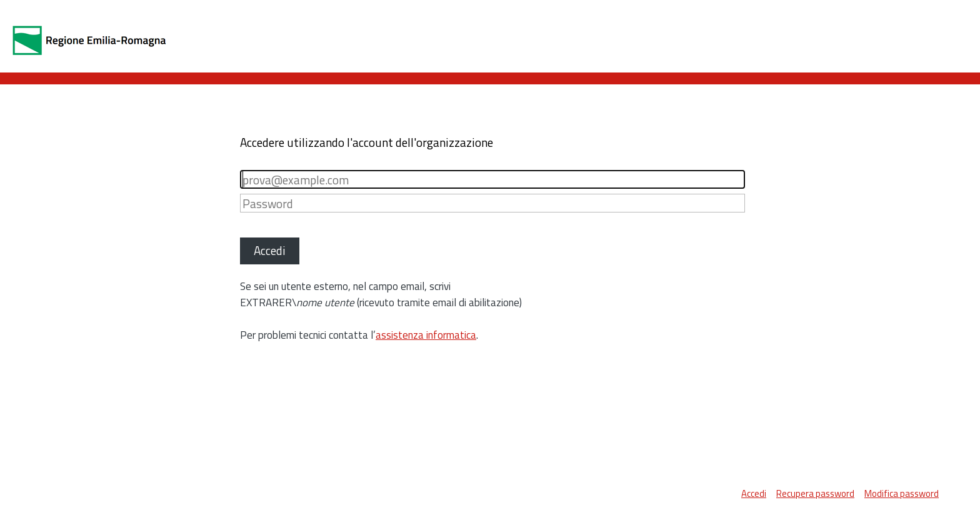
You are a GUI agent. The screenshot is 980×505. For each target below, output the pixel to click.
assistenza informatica (426, 335)
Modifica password (902, 493)
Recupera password (815, 493)
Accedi (754, 493)
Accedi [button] (270, 250)
